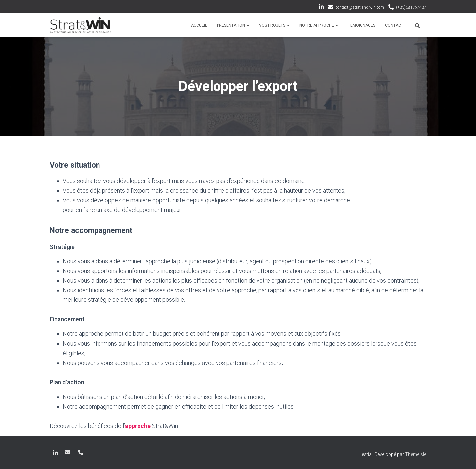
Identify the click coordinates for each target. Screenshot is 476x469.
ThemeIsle (416, 454)
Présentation (233, 25)
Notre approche (319, 25)
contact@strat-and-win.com (360, 7)
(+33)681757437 (411, 7)
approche (138, 426)
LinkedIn (321, 8)
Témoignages (362, 25)
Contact (394, 25)
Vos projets (274, 25)
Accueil (199, 25)
